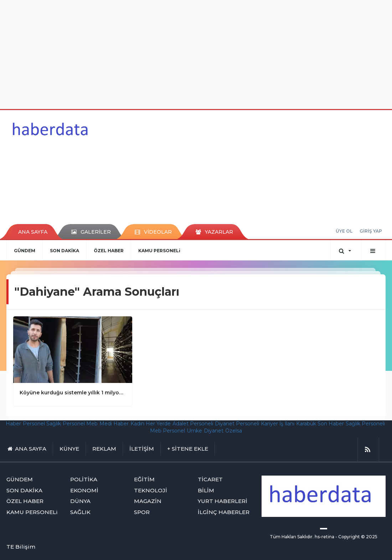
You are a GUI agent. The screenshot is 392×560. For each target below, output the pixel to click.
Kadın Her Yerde (151, 424)
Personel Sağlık (42, 424)
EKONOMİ (84, 490)
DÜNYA (80, 501)
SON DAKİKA (65, 251)
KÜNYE (69, 449)
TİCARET (210, 479)
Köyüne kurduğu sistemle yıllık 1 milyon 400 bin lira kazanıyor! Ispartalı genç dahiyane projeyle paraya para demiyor (73, 393)
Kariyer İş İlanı (278, 424)
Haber (13, 424)
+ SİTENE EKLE (188, 449)
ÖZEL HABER (109, 251)
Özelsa (234, 431)
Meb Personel (167, 431)
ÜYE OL (344, 231)
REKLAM (104, 449)
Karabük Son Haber (320, 424)
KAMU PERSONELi (159, 251)
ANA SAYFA (33, 232)
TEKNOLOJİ (151, 490)
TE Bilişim (21, 547)
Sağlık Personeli (365, 424)
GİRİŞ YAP (371, 231)
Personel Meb (80, 424)
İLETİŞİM (142, 449)
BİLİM (206, 490)
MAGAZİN (148, 501)
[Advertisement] (196, 53)
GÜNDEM (25, 251)
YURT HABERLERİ (223, 501)
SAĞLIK (80, 512)
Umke (194, 431)
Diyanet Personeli (237, 424)
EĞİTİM (144, 479)
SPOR (142, 512)
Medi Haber (114, 424)
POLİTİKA (84, 479)
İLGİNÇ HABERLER (224, 512)
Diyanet (214, 431)
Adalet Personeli (193, 424)
